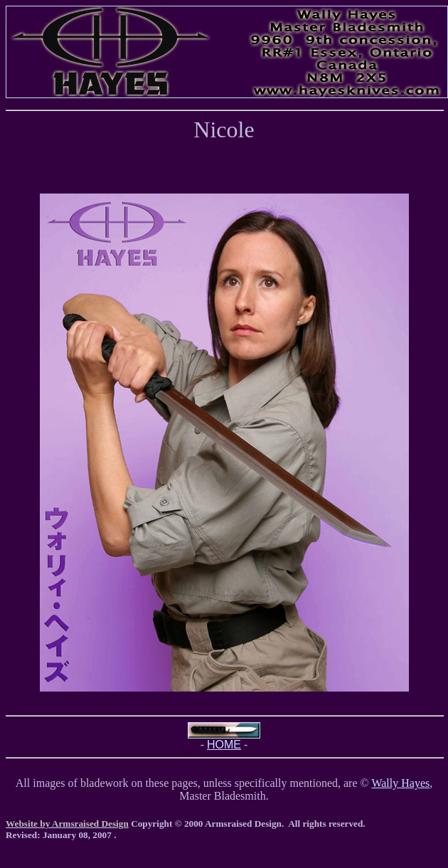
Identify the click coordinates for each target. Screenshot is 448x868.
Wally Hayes (400, 783)
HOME (224, 745)
